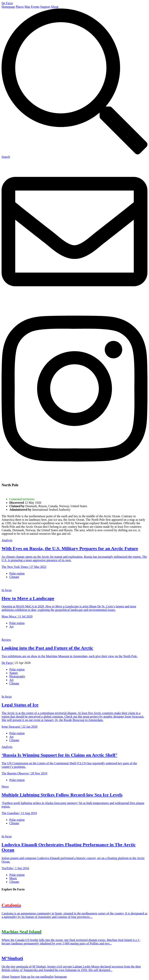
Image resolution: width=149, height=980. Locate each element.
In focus (7, 590)
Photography (17, 676)
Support (45, 7)
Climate (14, 577)
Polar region (17, 573)
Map (27, 7)
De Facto (7, 3)
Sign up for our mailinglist (37, 977)
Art (11, 627)
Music (13, 878)
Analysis (7, 540)
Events (35, 7)
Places (20, 7)
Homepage (8, 7)
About (55, 7)
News (5, 787)
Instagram (61, 977)
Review (6, 640)
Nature (14, 673)
